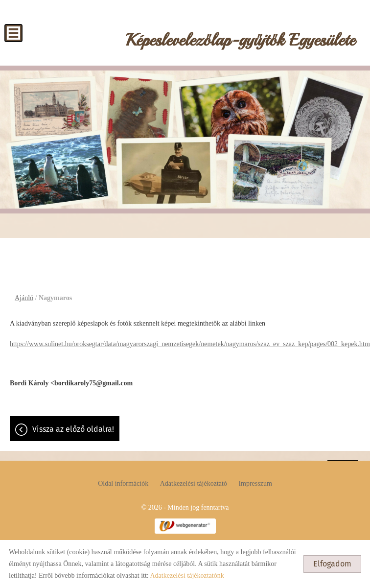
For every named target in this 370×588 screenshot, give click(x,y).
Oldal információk (123, 483)
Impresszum (255, 483)
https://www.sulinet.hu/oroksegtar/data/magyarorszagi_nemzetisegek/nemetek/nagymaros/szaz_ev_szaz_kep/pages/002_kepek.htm (190, 344)
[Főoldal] (240, 43)
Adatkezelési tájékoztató (194, 483)
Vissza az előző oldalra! (73, 429)
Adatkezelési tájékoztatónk (187, 576)
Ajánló (24, 298)
